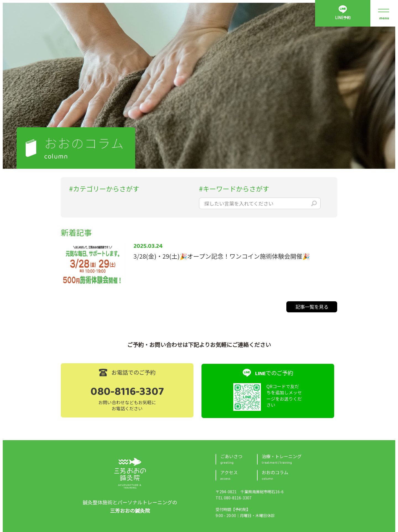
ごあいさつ (239, 459)
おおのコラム (299, 475)
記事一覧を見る (312, 307)
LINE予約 (343, 19)
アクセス (239, 475)
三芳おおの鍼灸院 (130, 473)
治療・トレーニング (299, 459)
